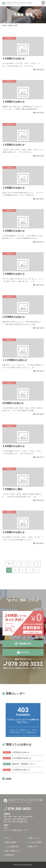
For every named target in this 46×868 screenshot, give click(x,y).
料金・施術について (13, 851)
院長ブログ (33, 846)
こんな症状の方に (12, 846)
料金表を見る (23, 644)
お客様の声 (10, 855)
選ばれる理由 (11, 842)
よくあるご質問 (35, 842)
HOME (5, 25)
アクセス (25, 652)
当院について (34, 838)
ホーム (8, 838)
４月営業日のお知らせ (16, 752)
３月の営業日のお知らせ (17, 758)
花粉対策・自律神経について (19, 764)
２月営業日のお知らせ (16, 770)
